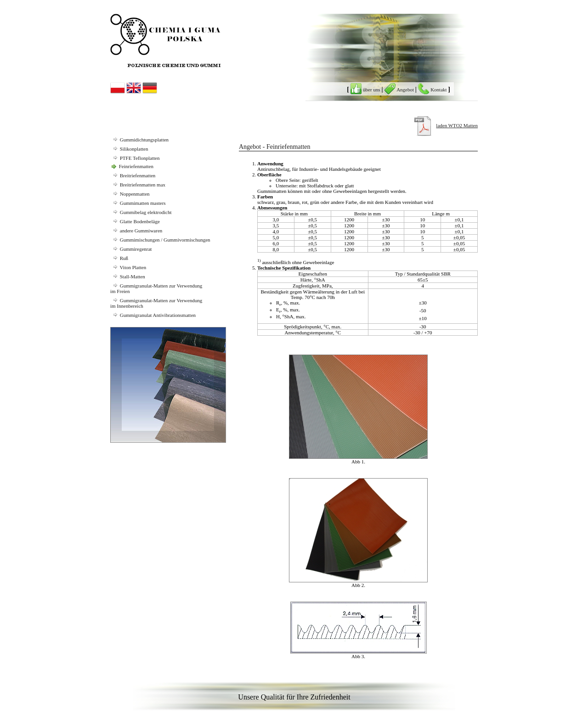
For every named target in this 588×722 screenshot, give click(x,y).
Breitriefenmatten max (138, 185)
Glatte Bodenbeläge (135, 221)
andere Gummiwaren (136, 231)
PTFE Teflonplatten (135, 158)
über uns (366, 90)
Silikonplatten (129, 149)
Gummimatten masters (138, 203)
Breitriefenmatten (133, 175)
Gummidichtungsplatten (139, 140)
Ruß (119, 258)
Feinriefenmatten (132, 166)
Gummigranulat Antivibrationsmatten (153, 315)
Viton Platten (128, 267)
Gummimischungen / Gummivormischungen (160, 240)
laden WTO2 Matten (457, 125)
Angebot (400, 90)
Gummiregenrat (131, 249)
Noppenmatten (130, 194)
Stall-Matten (128, 276)
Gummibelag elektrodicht (141, 212)
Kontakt (433, 90)
